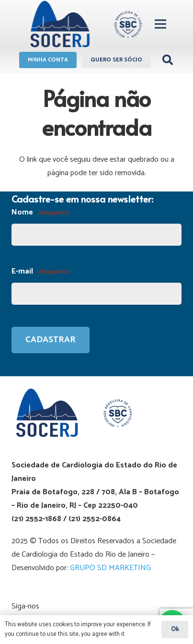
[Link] (85, 24)
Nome (40, 213)
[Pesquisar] (168, 60)
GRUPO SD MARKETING (110, 568)
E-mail (40, 272)
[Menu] (160, 24)
